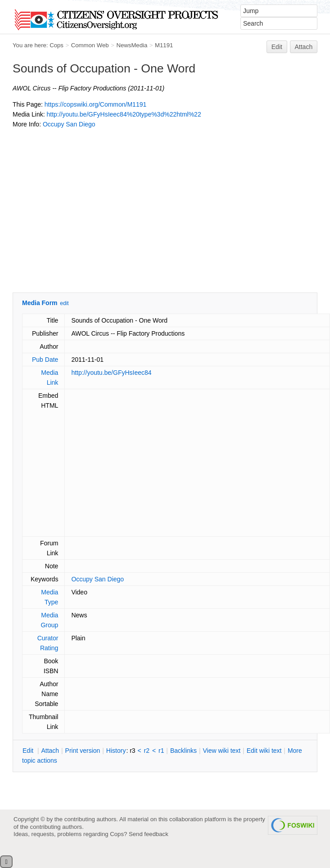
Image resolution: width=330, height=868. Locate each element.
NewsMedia (132, 45)
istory (116, 751)
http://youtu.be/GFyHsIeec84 (111, 373)
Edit (277, 47)
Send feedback (149, 834)
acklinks (183, 751)
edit (64, 303)
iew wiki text (222, 751)
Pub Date (45, 360)
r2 (147, 751)
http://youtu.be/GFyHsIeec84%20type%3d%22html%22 (124, 114)
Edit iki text (264, 751)
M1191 (164, 45)
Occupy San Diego (69, 124)
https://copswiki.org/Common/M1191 (95, 104)
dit (29, 751)
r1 (161, 751)
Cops (57, 45)
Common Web (90, 45)
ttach (50, 751)
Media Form (40, 303)
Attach (304, 47)
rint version (83, 751)
